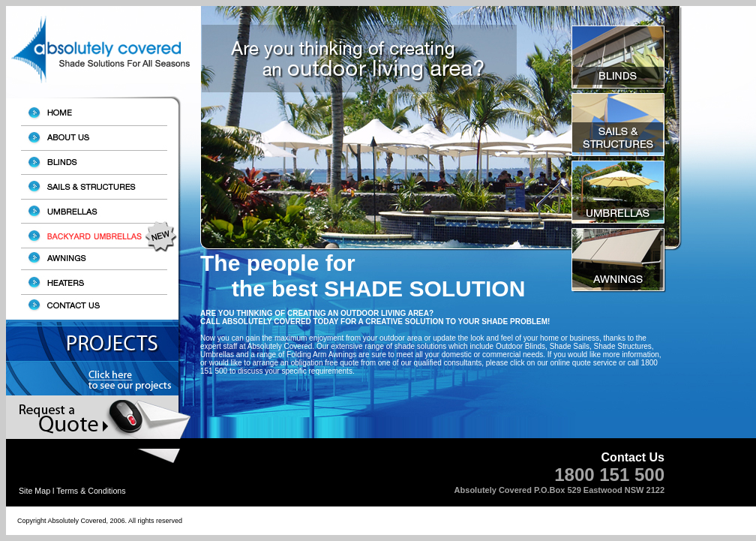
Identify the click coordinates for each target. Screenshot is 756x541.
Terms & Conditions (91, 491)
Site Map (34, 491)
